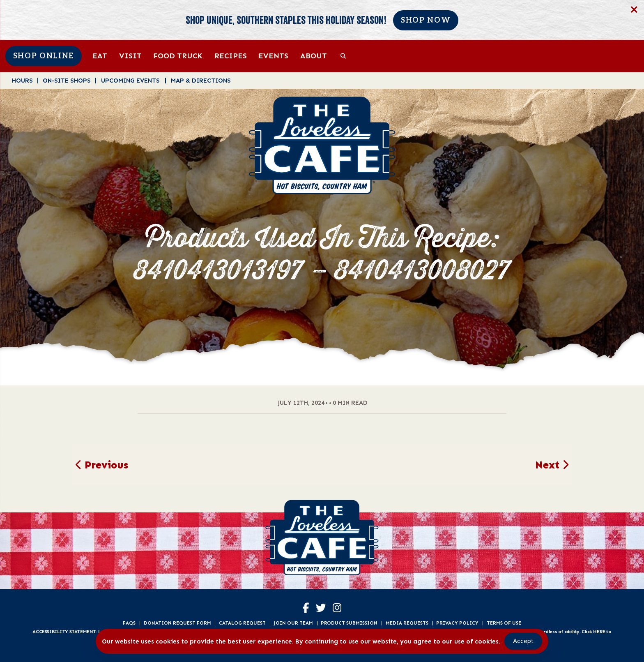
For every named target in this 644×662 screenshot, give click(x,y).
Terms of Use (504, 623)
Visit (130, 56)
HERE (599, 632)
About (314, 56)
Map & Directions (201, 80)
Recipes (231, 56)
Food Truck (178, 56)
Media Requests (407, 623)
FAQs (129, 623)
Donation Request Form (177, 623)
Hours (22, 80)
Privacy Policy (457, 623)
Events (273, 56)
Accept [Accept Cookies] (523, 641)
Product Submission (349, 623)
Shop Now (426, 20)
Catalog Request (242, 623)
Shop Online (44, 56)
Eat (100, 56)
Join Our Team (293, 623)
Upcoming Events (130, 80)
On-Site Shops (67, 80)
